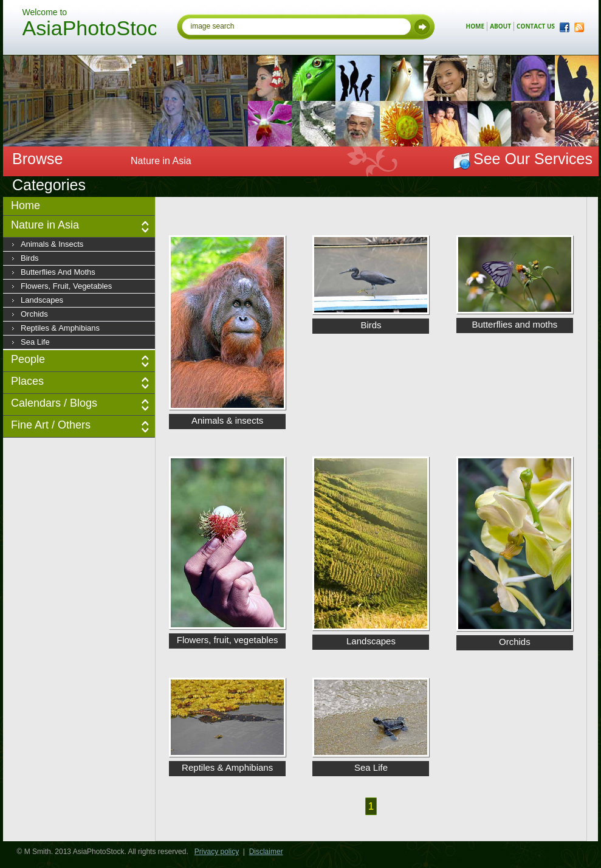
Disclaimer (266, 852)
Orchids (34, 314)
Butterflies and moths (58, 272)
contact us (536, 26)
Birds (30, 258)
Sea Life (35, 342)
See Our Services (533, 159)
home (476, 26)
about (500, 26)
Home (26, 205)
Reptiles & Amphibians (60, 328)
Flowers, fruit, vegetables (66, 286)
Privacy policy (217, 852)
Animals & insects (52, 244)
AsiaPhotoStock (89, 30)
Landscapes (42, 300)
